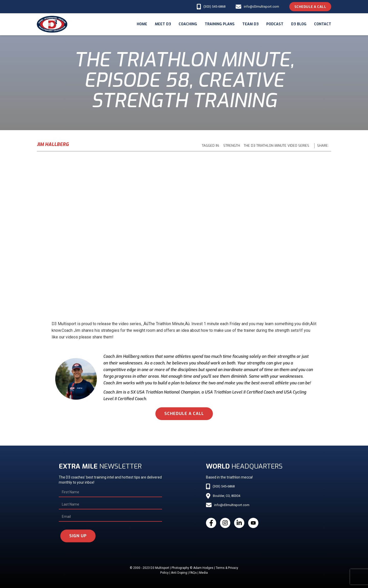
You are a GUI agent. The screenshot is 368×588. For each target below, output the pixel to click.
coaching (188, 24)
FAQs (193, 573)
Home (142, 24)
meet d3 (163, 24)
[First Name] (110, 492)
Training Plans (220, 24)
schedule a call (184, 414)
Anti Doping (179, 573)
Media (203, 573)
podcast (275, 24)
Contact (323, 24)
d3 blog (299, 24)
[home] (52, 24)
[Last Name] (110, 505)
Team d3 (250, 24)
